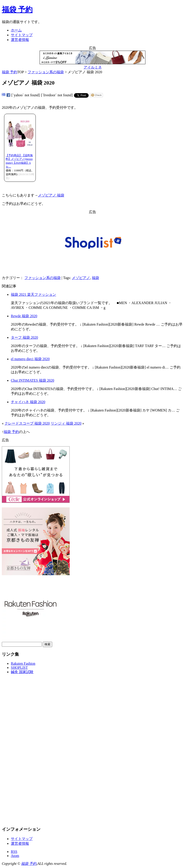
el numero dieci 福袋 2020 (30, 359)
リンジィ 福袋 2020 (66, 423)
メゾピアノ (81, 278)
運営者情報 (20, 40)
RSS (14, 852)
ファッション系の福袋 (46, 72)
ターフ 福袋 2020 (24, 337)
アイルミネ (93, 67)
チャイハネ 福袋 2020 (28, 402)
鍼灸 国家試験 (22, 672)
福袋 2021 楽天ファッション (33, 294)
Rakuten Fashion (23, 663)
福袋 (95, 278)
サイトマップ (22, 35)
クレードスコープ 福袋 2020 (27, 423)
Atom (15, 856)
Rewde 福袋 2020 (24, 316)
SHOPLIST (19, 668)
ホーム (16, 30)
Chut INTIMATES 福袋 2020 (33, 380)
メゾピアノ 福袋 (51, 195)
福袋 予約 (17, 9)
